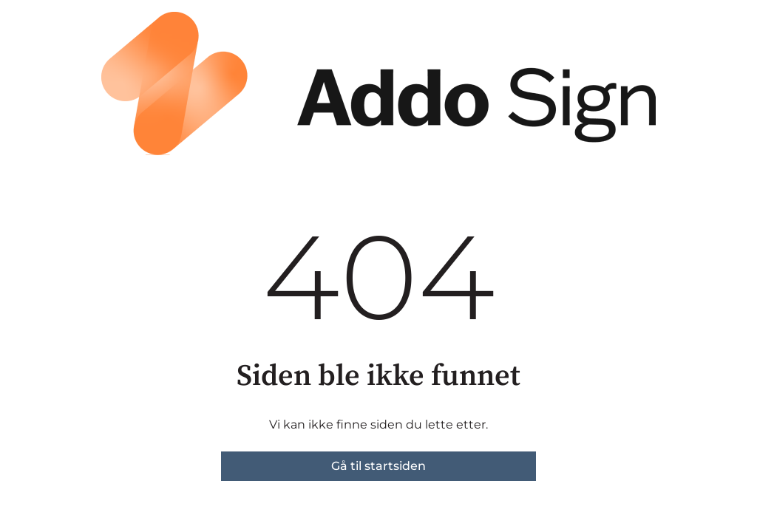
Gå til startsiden (378, 466)
